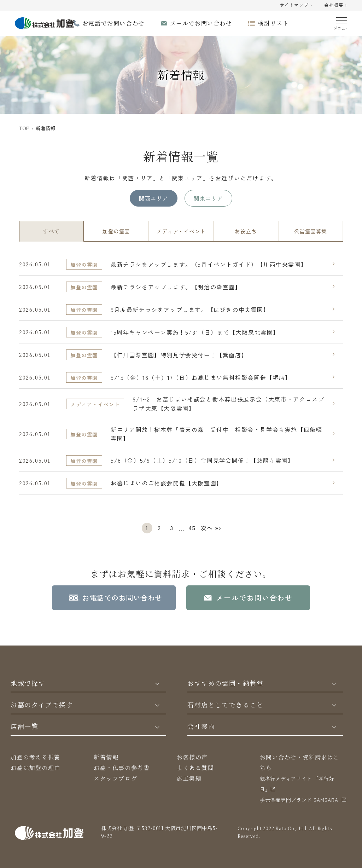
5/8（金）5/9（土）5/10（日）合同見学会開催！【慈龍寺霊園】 (202, 460)
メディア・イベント (95, 404)
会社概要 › (336, 5)
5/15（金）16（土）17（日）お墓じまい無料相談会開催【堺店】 (201, 377)
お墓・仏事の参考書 (122, 768)
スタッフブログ (115, 778)
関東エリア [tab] (208, 198)
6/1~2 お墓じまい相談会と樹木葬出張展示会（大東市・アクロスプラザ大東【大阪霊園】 (228, 404)
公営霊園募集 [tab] (311, 231)
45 (192, 528)
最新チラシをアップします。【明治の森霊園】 (176, 287)
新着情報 (106, 757)
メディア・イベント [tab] (181, 231)
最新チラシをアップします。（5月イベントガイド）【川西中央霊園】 (209, 264)
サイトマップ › (296, 5)
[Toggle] (157, 683)
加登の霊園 (84, 265)
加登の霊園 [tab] (116, 231)
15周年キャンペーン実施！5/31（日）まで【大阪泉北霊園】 (195, 332)
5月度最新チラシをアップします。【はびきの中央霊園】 (190, 309)
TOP (24, 128)
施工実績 (189, 778)
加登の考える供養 (36, 757)
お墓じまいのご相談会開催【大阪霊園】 (167, 483)
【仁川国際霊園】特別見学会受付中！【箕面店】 (179, 355)
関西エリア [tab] (153, 198)
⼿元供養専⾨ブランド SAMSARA (299, 800)
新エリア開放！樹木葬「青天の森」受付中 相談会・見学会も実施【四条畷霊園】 (216, 434)
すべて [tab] (51, 231)
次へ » (210, 528)
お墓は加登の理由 (36, 768)
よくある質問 (195, 768)
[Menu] (342, 22)
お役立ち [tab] (246, 231)
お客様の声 (192, 757)
